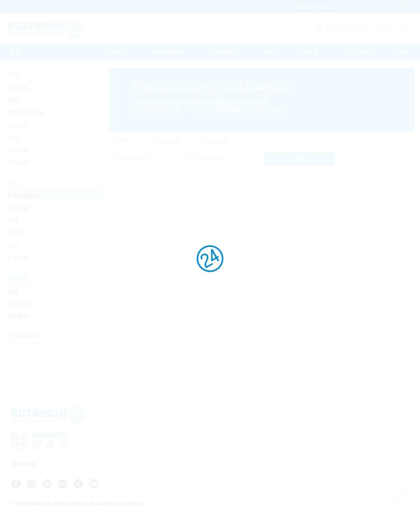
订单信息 (19, 88)
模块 (13, 183)
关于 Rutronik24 (282, 454)
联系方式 (358, 52)
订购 (117, 52)
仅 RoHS (218, 142)
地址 (13, 292)
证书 (343, 442)
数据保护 (348, 435)
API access (277, 434)
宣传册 (310, 52)
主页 (15, 52)
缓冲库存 (19, 126)
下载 (268, 52)
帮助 (403, 52)
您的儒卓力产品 (27, 113)
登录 (274, 461)
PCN (123, 141)
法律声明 (348, 448)
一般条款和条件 (355, 428)
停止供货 (168, 142)
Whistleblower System (361, 455)
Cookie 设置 (351, 461)
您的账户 (19, 278)
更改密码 (19, 304)
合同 (13, 138)
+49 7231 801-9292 (213, 437)
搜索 (300, 159)
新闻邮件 (19, 317)
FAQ (270, 428)
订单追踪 (19, 163)
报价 (13, 101)
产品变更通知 (168, 52)
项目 (13, 246)
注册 (274, 468)
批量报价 (223, 52)
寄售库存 (19, 151)
